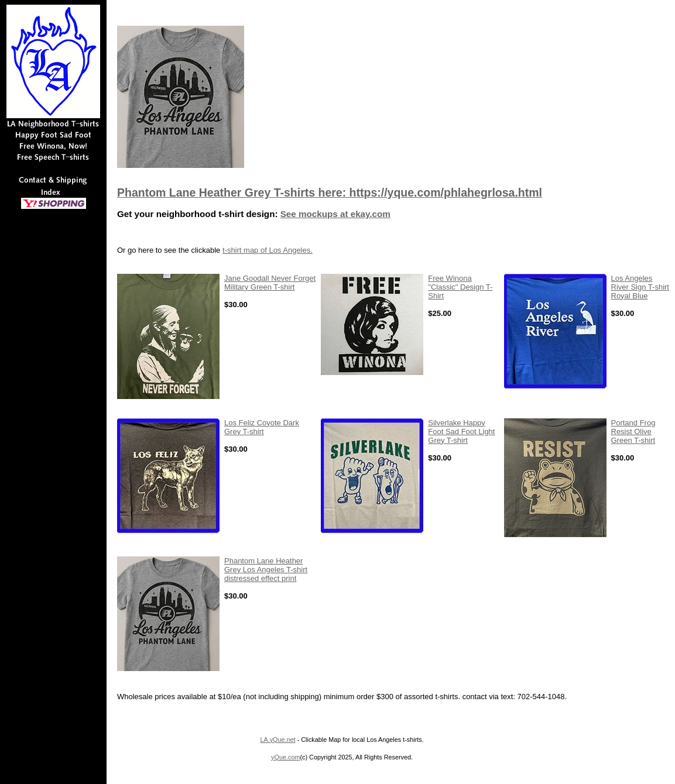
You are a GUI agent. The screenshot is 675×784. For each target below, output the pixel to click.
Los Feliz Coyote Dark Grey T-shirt (262, 427)
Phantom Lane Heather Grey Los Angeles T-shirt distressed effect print (266, 570)
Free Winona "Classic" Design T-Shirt (460, 287)
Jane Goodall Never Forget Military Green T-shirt (270, 283)
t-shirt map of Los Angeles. (268, 250)
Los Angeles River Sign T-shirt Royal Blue (640, 287)
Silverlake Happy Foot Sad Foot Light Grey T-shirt (461, 431)
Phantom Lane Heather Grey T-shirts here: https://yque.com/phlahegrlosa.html (330, 192)
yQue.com (285, 757)
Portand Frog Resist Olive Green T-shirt (633, 431)
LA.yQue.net (277, 740)
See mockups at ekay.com (335, 214)
